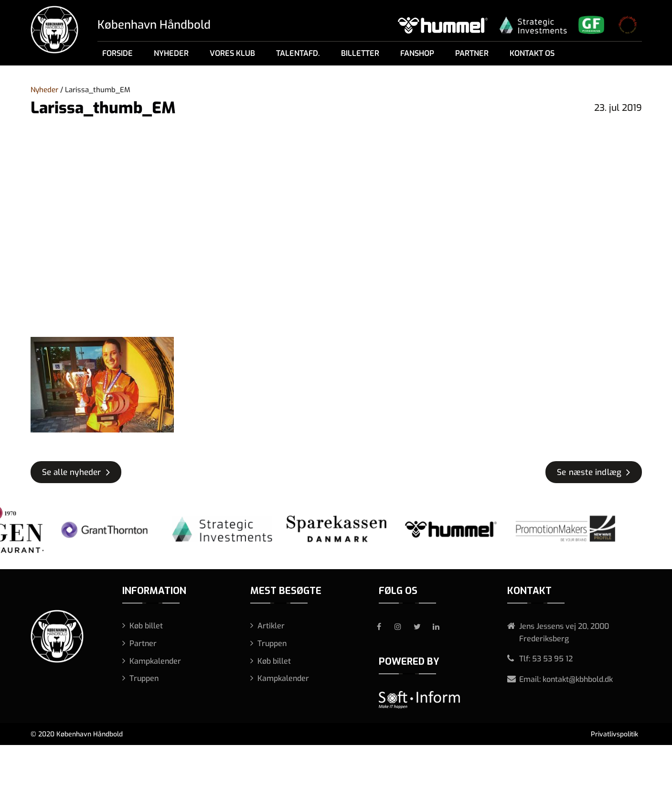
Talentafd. (298, 53)
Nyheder (171, 53)
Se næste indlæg (589, 472)
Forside (117, 53)
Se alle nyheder (72, 472)
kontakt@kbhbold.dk (578, 679)
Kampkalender (155, 661)
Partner (472, 53)
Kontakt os (532, 53)
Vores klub (232, 53)
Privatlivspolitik (614, 734)
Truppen (144, 678)
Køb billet (146, 626)
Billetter (360, 53)
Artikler (271, 626)
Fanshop (417, 53)
